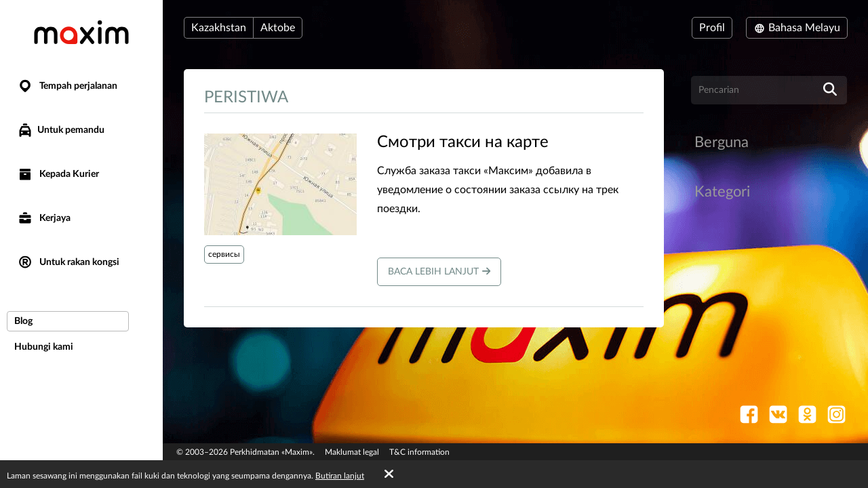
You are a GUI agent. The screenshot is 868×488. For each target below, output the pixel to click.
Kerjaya (44, 219)
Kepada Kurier (58, 175)
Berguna (722, 142)
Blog (23, 321)
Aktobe (278, 28)
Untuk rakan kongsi (68, 263)
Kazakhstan (219, 28)
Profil (712, 28)
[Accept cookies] (389, 474)
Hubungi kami (44, 347)
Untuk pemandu (61, 130)
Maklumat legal (352, 452)
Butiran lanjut (340, 476)
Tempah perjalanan (67, 86)
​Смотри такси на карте (463, 142)
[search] (830, 90)
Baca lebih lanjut (439, 271)
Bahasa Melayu (797, 28)
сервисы (224, 254)
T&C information (419, 452)
